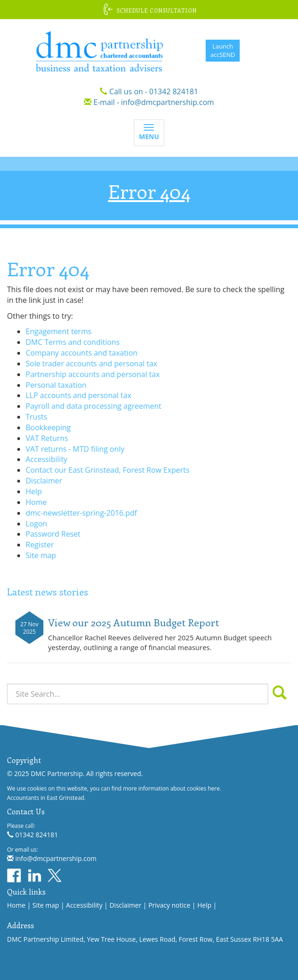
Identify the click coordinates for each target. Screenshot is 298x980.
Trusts (36, 417)
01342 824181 (174, 91)
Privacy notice (169, 905)
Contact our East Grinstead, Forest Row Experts (107, 470)
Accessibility (46, 459)
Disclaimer (44, 481)
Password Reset (53, 534)
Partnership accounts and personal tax (93, 374)
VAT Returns (47, 438)
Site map (41, 555)
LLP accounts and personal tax (79, 395)
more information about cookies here (171, 788)
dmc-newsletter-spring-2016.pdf (81, 513)
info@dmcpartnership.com (168, 102)
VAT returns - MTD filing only (75, 449)
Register (40, 545)
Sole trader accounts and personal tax (91, 364)
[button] (149, 10)
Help (34, 491)
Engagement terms (59, 331)
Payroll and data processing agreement (94, 406)
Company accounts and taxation (82, 353)
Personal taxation (56, 385)
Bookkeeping (48, 427)
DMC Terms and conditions (73, 342)
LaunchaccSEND (223, 51)
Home (36, 502)
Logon (36, 524)
